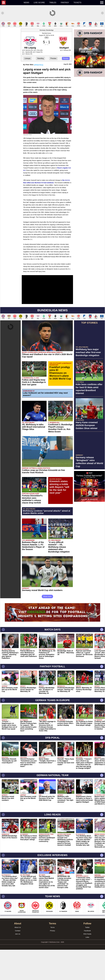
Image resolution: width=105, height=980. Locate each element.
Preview (53, 89)
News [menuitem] (26, 3)
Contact (18, 961)
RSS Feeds (87, 964)
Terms (53, 958)
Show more (47, 627)
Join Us (18, 964)
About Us (18, 958)
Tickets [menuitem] (77, 3)
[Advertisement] (52, 35)
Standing (40, 89)
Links (87, 968)
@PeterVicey (39, 95)
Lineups (27, 89)
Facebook (87, 961)
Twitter (87, 958)
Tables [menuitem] (53, 3)
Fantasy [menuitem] (65, 3)
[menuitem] (11, 3)
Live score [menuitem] (39, 3)
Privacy (52, 961)
